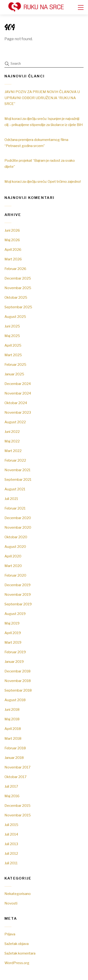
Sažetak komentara (20, 953)
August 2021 (15, 489)
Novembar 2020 (18, 527)
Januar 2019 (14, 662)
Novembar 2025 (18, 288)
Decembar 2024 (18, 384)
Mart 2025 (13, 355)
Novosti (11, 903)
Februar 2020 (15, 575)
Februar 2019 (15, 652)
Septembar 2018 (18, 690)
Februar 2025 (15, 364)
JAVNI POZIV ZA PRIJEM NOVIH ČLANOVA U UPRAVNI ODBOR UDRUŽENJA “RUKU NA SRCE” (42, 98)
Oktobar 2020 (16, 537)
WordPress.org (17, 963)
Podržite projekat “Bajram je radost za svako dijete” (40, 163)
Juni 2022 (12, 432)
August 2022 (15, 422)
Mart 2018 (13, 738)
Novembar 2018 (18, 681)
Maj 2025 (12, 336)
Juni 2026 (12, 230)
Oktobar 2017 (15, 777)
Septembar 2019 (18, 604)
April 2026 (13, 249)
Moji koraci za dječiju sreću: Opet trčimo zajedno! (43, 181)
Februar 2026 (15, 269)
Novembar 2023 (18, 412)
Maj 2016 (12, 796)
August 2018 (15, 700)
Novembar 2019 (18, 594)
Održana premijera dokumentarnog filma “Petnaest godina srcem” (36, 143)
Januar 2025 (14, 374)
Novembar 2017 (17, 767)
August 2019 (15, 614)
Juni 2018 (12, 709)
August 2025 (15, 317)
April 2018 (13, 729)
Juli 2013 (11, 844)
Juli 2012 (11, 853)
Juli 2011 (11, 863)
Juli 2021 (11, 499)
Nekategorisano (18, 894)
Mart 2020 (13, 566)
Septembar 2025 (18, 307)
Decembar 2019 (17, 585)
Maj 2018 (12, 719)
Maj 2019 (12, 623)
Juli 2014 (11, 834)
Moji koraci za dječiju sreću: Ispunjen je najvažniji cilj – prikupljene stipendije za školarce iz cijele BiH (44, 122)
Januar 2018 (14, 758)
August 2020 (15, 547)
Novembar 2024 (18, 393)
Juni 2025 (12, 326)
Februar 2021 (15, 508)
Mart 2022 (13, 451)
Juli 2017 (11, 786)
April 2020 (13, 556)
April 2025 (13, 345)
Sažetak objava (17, 944)
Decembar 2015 (17, 806)
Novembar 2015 (18, 815)
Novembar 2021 (17, 470)
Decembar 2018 (17, 671)
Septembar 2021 (18, 479)
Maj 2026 (12, 240)
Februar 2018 (15, 748)
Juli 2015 (11, 825)
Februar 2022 (15, 460)
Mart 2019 (13, 642)
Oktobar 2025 (16, 297)
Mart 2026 (13, 259)
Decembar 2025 (18, 278)
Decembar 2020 (18, 518)
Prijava (10, 934)
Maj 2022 (12, 441)
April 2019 (13, 633)
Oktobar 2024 (16, 403)
